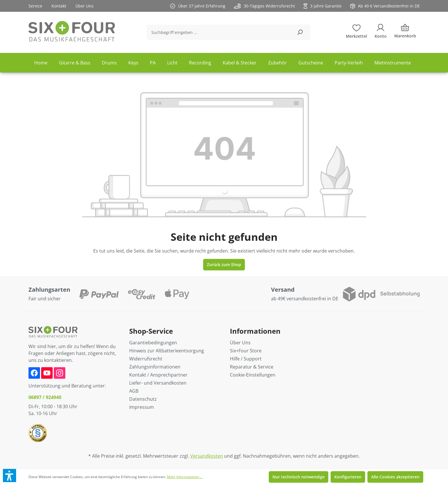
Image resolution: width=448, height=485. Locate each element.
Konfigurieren (348, 477)
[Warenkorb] (405, 32)
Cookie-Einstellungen (253, 375)
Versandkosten (207, 456)
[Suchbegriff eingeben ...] (218, 32)
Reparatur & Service (252, 367)
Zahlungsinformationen (155, 367)
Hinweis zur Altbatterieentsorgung (167, 351)
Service (35, 6)
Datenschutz (143, 399)
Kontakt (59, 6)
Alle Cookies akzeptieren (395, 477)
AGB (134, 391)
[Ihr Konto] (381, 30)
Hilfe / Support (246, 359)
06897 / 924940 (45, 397)
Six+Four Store (246, 351)
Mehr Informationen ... (185, 477)
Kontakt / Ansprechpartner (158, 375)
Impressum (142, 407)
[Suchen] (300, 32)
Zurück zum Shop (224, 265)
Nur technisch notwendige (299, 477)
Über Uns (84, 6)
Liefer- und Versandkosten (158, 383)
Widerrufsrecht (146, 359)
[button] (9, 476)
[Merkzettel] (357, 30)
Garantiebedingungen (153, 343)
